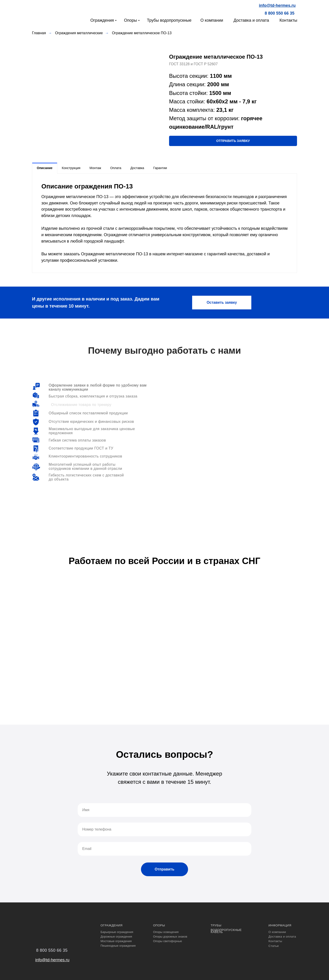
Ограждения (102, 20)
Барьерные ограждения (117, 932)
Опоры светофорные (168, 941)
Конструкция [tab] (71, 168)
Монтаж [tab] (95, 168)
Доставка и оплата (251, 20)
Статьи (274, 946)
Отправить (164, 869)
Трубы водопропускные (169, 20)
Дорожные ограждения (116, 937)
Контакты (288, 20)
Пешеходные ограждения (118, 946)
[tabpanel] (164, 223)
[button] (233, 141)
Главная (39, 33)
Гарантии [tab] (160, 168)
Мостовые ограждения (116, 941)
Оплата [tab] (116, 168)
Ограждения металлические (79, 33)
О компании (212, 20)
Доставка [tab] (137, 168)
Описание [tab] (45, 168)
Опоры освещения (166, 932)
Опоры (131, 20)
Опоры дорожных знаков (170, 937)
